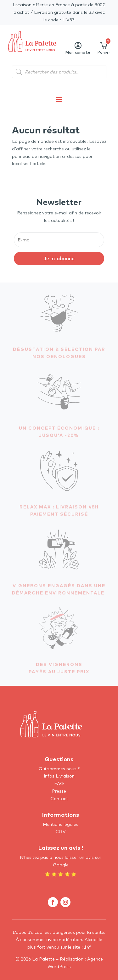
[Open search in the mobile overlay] (59, 72)
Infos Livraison (59, 776)
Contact (59, 799)
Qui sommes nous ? (59, 769)
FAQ (59, 783)
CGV (61, 832)
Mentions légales (61, 824)
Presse (59, 791)
